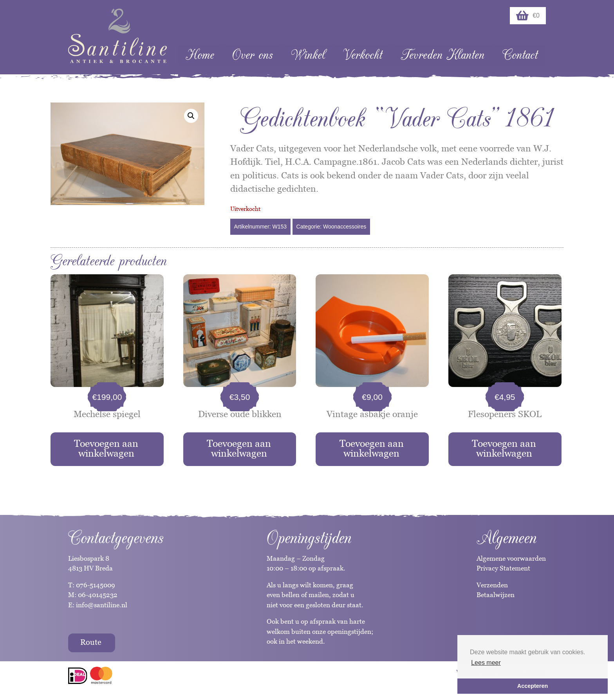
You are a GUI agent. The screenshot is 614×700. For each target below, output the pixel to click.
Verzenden (492, 585)
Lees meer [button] (486, 663)
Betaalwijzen (496, 595)
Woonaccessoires (345, 227)
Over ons (252, 55)
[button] (191, 116)
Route (91, 642)
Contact (520, 55)
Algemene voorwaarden (511, 558)
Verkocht (363, 55)
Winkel (308, 55)
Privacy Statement (503, 568)
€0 (528, 16)
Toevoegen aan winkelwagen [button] (106, 448)
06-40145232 (98, 595)
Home (200, 55)
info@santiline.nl (102, 605)
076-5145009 (95, 585)
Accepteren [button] (533, 686)
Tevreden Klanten (442, 55)
